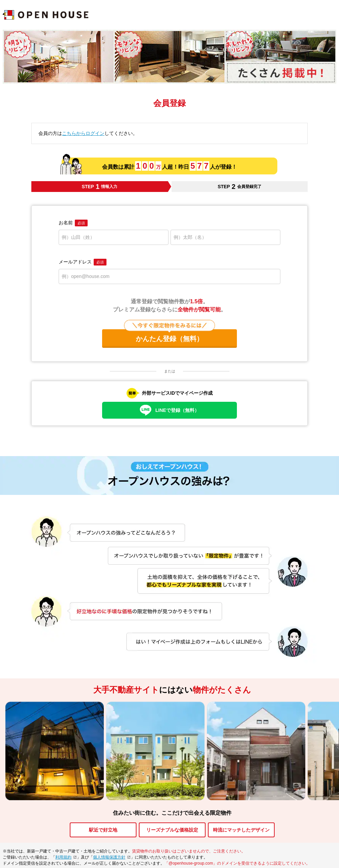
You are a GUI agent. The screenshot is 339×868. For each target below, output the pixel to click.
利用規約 (63, 857)
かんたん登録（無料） (169, 336)
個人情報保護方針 (109, 857)
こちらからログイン (83, 133)
